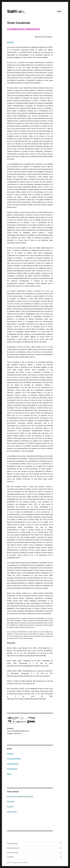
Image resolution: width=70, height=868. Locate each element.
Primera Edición (12, 769)
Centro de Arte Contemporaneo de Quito (20, 796)
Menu (59, 11)
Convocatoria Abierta (14, 759)
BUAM (9, 863)
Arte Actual (11, 801)
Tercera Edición (13, 844)
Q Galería (10, 807)
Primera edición (13, 852)
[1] (42, 192)
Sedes (9, 774)
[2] (14, 499)
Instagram (10, 754)
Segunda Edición (13, 764)
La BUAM (10, 857)
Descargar (10, 42)
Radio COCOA (12, 812)
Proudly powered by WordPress (20, 863)
